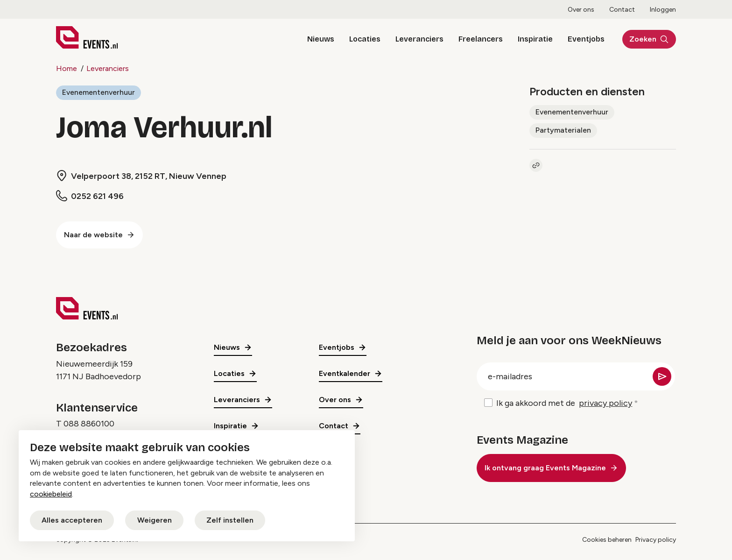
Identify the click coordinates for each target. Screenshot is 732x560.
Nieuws (318, 39)
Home (67, 68)
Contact (622, 10)
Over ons (581, 10)
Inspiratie (533, 39)
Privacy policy (656, 540)
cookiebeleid (51, 494)
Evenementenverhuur (99, 92)
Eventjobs (584, 39)
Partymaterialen (563, 130)
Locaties (362, 39)
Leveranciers (417, 39)
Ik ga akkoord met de (564, 403)
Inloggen (663, 10)
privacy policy (605, 403)
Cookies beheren (607, 540)
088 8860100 (89, 424)
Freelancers (478, 39)
